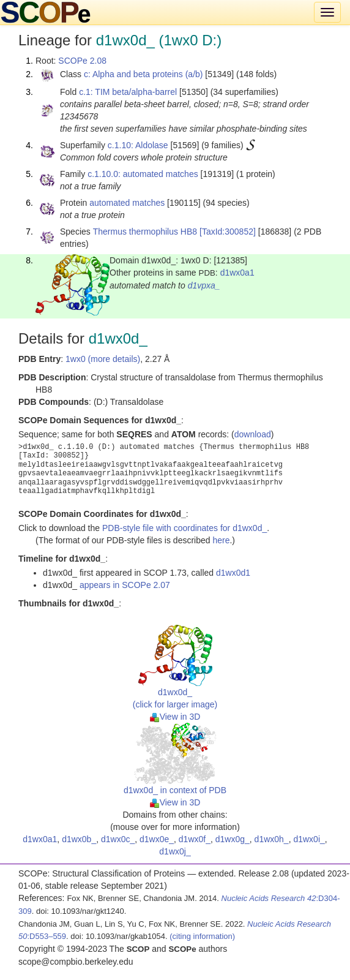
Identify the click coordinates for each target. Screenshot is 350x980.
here (221, 540)
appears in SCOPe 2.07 (125, 585)
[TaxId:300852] (228, 232)
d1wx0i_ (309, 839)
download (253, 434)
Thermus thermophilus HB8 (145, 232)
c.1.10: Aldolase (138, 145)
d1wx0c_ (118, 839)
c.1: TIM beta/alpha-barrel (128, 92)
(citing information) (202, 936)
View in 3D (175, 717)
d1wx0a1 (237, 273)
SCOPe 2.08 (82, 61)
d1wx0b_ (79, 839)
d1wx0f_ (195, 839)
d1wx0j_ (175, 851)
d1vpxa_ (204, 285)
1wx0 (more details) (103, 359)
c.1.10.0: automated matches (143, 174)
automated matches (127, 203)
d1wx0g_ (233, 839)
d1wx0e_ (157, 839)
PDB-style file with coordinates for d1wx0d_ (184, 528)
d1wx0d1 (233, 573)
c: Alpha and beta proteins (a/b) (143, 74)
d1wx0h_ (272, 839)
